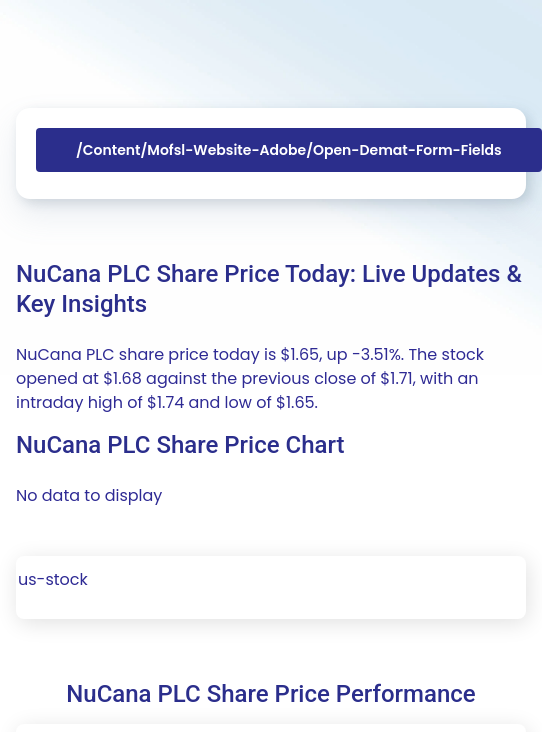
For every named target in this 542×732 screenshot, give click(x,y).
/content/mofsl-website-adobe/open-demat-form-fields (289, 150)
